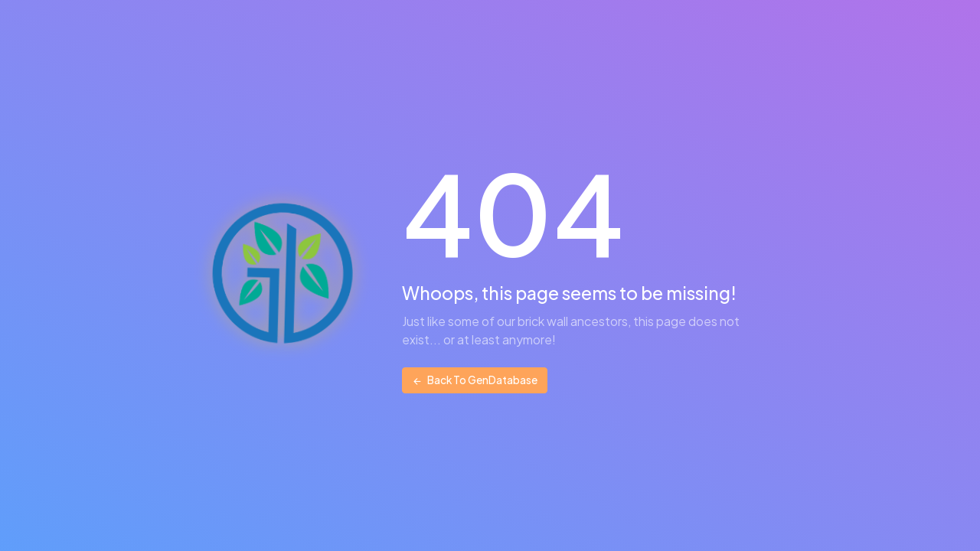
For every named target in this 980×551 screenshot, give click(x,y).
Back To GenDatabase (475, 380)
